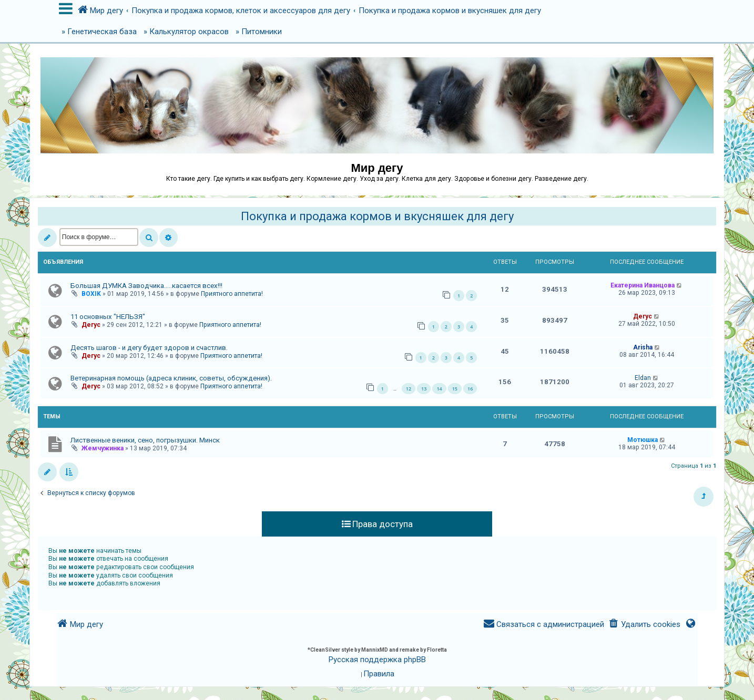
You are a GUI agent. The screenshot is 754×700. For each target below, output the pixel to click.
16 (470, 389)
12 (409, 389)
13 (424, 389)
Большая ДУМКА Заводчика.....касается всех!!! (146, 286)
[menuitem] (644, 625)
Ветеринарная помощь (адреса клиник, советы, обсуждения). (171, 378)
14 (439, 389)
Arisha (643, 347)
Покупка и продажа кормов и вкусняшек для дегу (377, 216)
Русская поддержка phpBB (377, 660)
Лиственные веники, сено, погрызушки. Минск (145, 440)
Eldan (643, 378)
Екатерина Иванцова (643, 285)
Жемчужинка (103, 448)
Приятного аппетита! (232, 294)
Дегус (91, 325)
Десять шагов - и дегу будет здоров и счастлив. (149, 348)
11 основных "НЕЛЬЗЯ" (108, 317)
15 (455, 389)
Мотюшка (643, 440)
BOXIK (91, 294)
